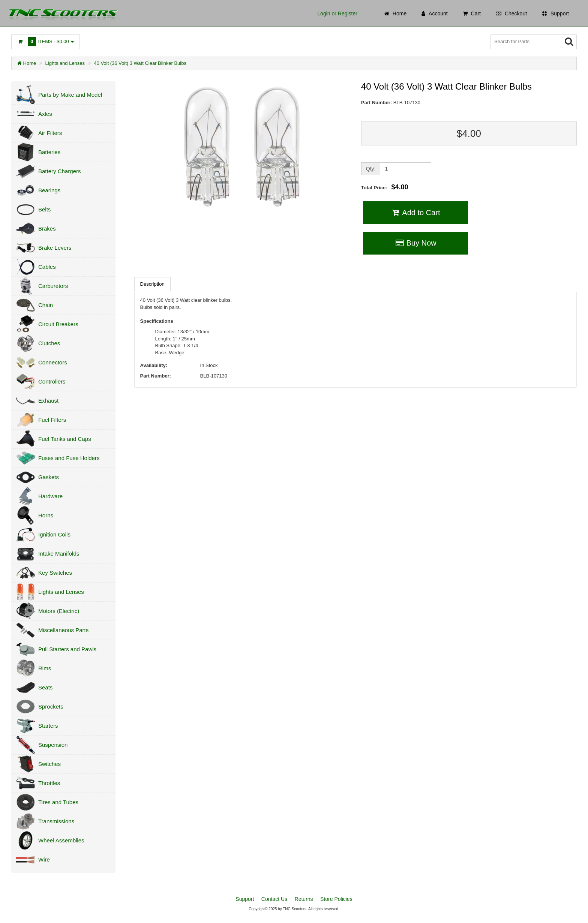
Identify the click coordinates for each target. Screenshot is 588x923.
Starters (48, 726)
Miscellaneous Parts (63, 630)
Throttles (49, 783)
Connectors (53, 362)
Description (152, 284)
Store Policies (336, 899)
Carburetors (53, 286)
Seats (45, 687)
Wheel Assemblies (61, 840)
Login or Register (337, 13)
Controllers (52, 381)
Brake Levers (55, 248)
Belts (44, 209)
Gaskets (49, 477)
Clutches (49, 343)
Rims (45, 668)
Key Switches (55, 573)
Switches (49, 764)
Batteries (49, 152)
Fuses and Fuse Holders (69, 458)
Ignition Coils (54, 534)
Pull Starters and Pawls (67, 649)
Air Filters (50, 133)
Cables (47, 267)
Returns (304, 899)
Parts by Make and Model (70, 95)
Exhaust (48, 401)
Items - (46, 41)
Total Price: (385, 187)
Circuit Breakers (58, 324)
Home (27, 63)
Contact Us (274, 899)
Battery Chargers (59, 171)
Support (245, 899)
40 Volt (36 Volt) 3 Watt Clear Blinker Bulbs (140, 63)
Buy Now (415, 243)
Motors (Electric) (59, 611)
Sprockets (51, 706)
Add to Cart (415, 213)
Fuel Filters (52, 420)
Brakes (47, 229)
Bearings (49, 190)
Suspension (53, 745)
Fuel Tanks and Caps (65, 439)
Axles (45, 114)
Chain (46, 305)
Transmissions (56, 821)
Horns (46, 515)
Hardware (50, 496)
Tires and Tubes (58, 802)
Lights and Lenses (65, 63)
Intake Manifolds (59, 554)
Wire (44, 859)
